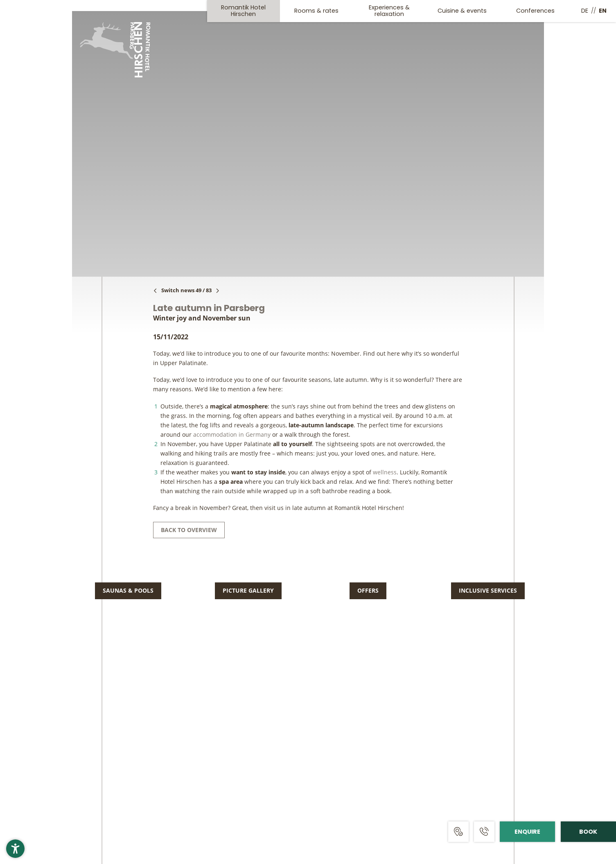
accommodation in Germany (232, 434)
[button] (15, 849)
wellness (385, 472)
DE (585, 11)
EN (603, 11)
